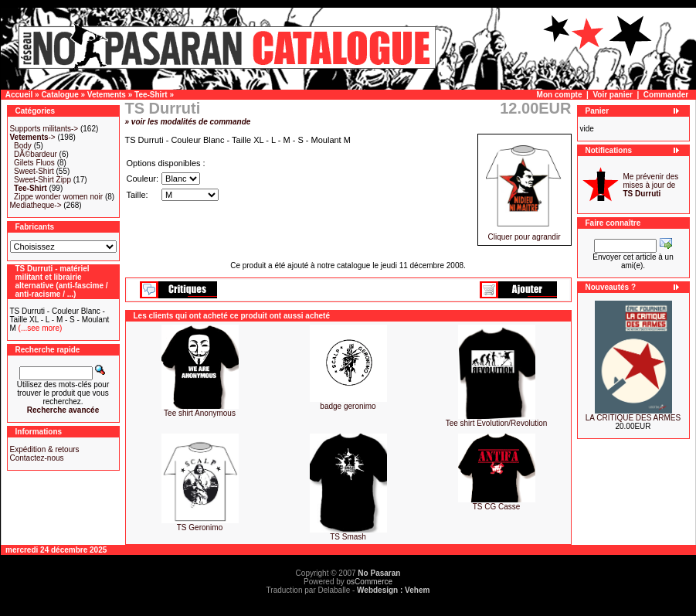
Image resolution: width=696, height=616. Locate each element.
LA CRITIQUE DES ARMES (633, 418)
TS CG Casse (497, 507)
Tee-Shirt (151, 95)
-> (33, 137)
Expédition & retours (45, 449)
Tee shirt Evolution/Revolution (497, 423)
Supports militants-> (44, 129)
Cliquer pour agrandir (525, 233)
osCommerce (370, 582)
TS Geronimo (200, 528)
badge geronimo (348, 406)
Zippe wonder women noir (58, 197)
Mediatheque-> (36, 205)
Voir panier (613, 95)
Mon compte (560, 95)
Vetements (107, 95)
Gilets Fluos (34, 163)
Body (23, 146)
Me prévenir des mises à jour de (651, 185)
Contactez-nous (37, 458)
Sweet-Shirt (34, 171)
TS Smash (348, 537)
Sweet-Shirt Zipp (42, 180)
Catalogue (59, 95)
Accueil (19, 95)
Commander (666, 95)
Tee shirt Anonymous (200, 413)
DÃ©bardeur (36, 154)
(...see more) (39, 328)
